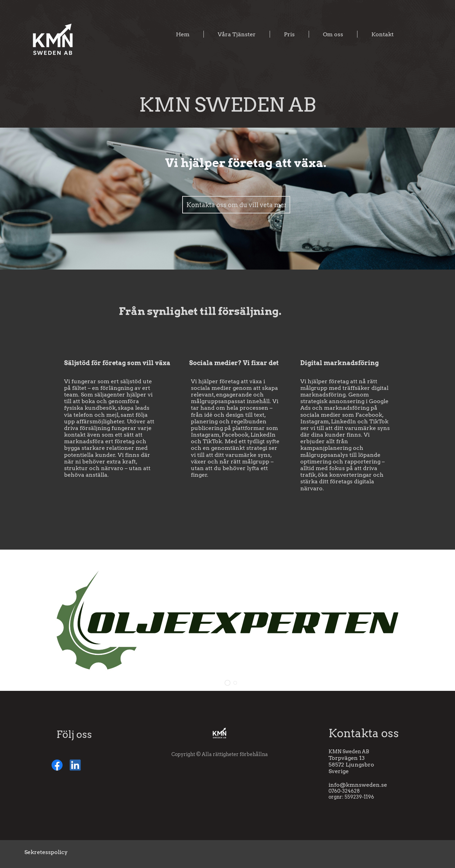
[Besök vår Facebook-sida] (57, 765)
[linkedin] (75, 765)
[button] (227, 683)
